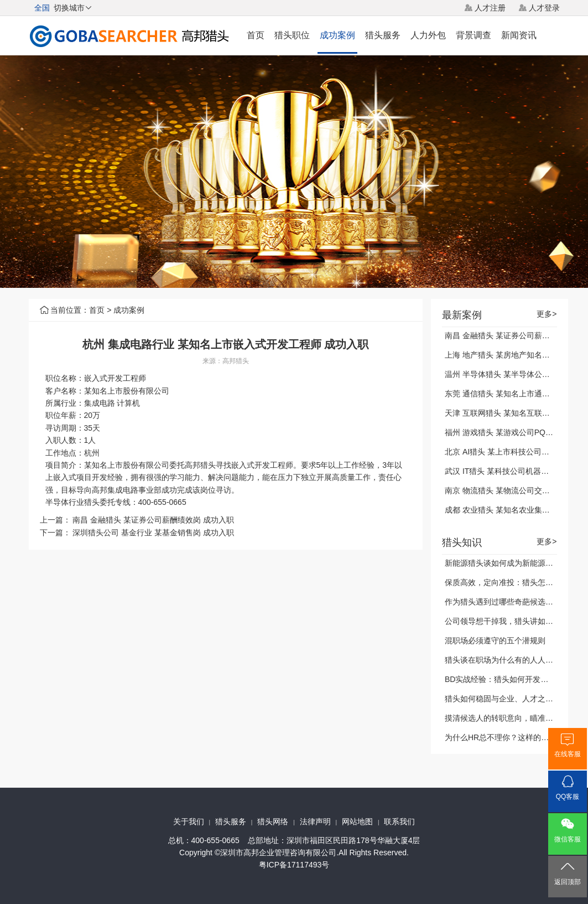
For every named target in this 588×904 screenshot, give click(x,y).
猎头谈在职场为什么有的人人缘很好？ (511, 660)
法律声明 (315, 822)
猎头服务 (383, 35)
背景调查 (473, 35)
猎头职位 (292, 35)
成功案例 (337, 35)
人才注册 (490, 8)
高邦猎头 (236, 361)
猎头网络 (273, 822)
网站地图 (357, 822)
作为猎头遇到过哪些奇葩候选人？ (503, 602)
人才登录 (544, 8)
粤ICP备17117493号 (294, 865)
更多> (547, 314)
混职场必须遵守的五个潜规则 (495, 640)
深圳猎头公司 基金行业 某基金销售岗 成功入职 (153, 533)
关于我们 (189, 822)
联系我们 (399, 822)
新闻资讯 (519, 35)
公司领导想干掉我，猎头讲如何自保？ (511, 621)
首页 (256, 35)
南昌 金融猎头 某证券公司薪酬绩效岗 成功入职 (153, 520)
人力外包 (428, 35)
